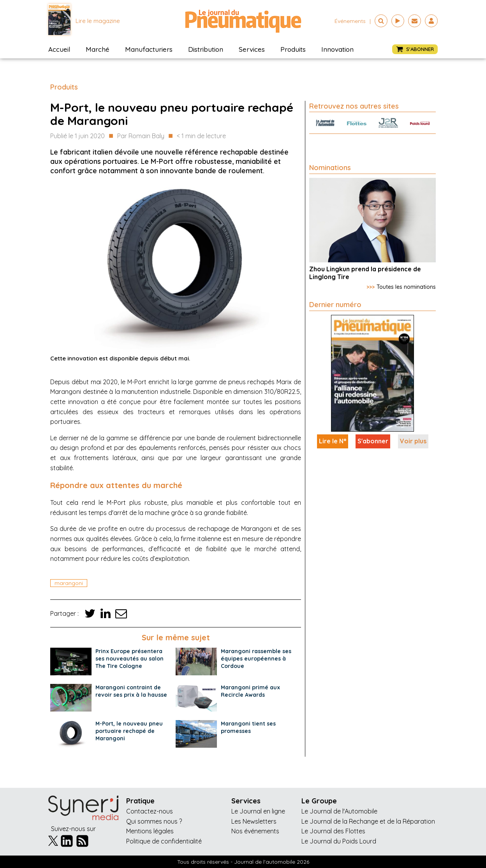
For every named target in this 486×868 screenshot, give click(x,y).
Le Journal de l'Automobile (339, 811)
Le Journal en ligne (258, 811)
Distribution (206, 49)
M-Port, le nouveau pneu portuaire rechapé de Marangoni (129, 731)
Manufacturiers (149, 49)
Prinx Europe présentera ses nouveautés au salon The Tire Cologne (129, 659)
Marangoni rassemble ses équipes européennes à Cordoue (256, 659)
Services (252, 49)
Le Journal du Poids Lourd (339, 841)
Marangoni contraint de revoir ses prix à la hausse (131, 691)
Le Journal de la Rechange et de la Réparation (368, 821)
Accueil (59, 49)
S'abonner (373, 441)
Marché (98, 49)
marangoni (69, 583)
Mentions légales (150, 831)
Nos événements (255, 831)
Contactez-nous (150, 811)
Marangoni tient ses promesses (248, 727)
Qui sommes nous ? (154, 821)
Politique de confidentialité (164, 841)
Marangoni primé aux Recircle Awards (250, 691)
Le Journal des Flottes (333, 831)
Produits (293, 49)
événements (350, 21)
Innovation (337, 49)
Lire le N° (333, 441)
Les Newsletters (254, 821)
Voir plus (413, 441)
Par (141, 136)
